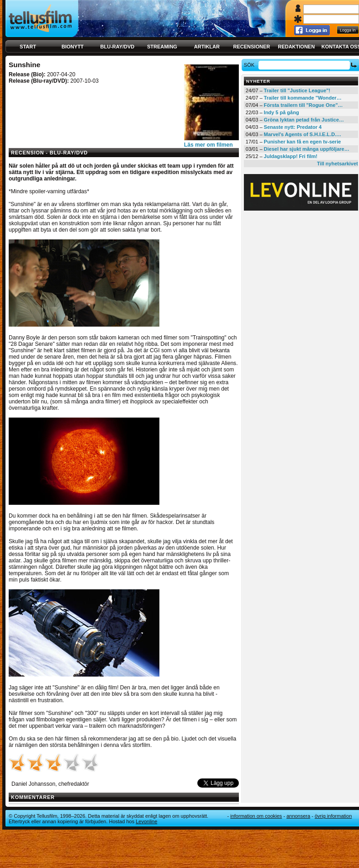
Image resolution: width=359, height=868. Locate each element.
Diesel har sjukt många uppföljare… (307, 149)
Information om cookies (256, 816)
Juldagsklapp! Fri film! (291, 156)
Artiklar (207, 47)
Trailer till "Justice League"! (297, 90)
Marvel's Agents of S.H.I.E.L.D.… (303, 134)
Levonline (146, 821)
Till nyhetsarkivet (338, 164)
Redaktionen (296, 47)
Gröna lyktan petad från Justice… (304, 120)
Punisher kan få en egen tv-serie (303, 142)
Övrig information (333, 816)
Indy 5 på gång (282, 112)
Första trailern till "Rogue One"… (304, 105)
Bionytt (73, 47)
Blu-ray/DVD (118, 47)
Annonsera (298, 816)
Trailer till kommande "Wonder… (303, 98)
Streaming (162, 47)
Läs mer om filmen (209, 145)
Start (28, 47)
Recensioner (251, 47)
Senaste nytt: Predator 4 (293, 127)
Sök (251, 65)
